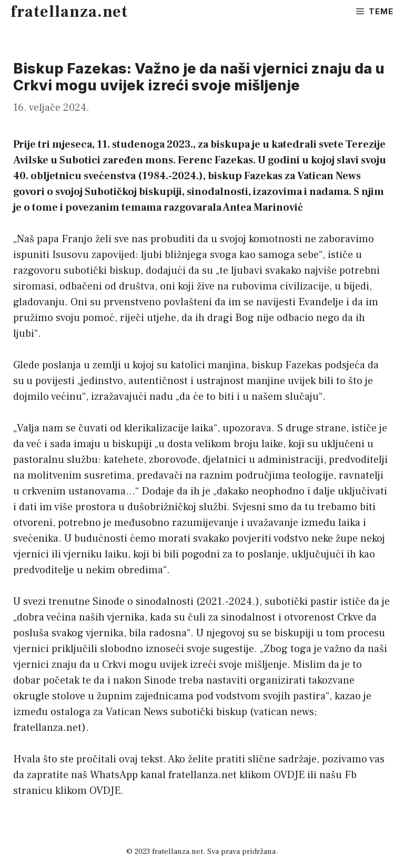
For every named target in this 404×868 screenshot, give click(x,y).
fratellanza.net (69, 12)
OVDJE (289, 775)
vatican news (284, 712)
